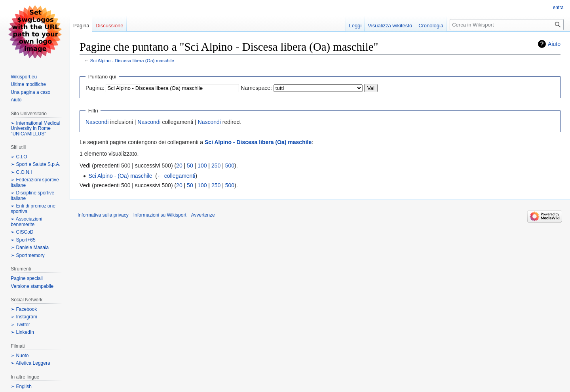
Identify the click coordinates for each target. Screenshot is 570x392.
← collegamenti (176, 176)
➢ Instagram (24, 317)
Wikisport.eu (24, 77)
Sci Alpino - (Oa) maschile (120, 176)
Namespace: (256, 88)
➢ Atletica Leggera (30, 363)
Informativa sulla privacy (103, 215)
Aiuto (554, 44)
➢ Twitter (20, 325)
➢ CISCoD (22, 232)
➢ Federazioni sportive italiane (35, 183)
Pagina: (95, 88)
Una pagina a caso (30, 92)
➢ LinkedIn (22, 332)
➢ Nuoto (20, 356)
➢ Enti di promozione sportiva (33, 209)
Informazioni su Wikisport (160, 215)
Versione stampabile (32, 286)
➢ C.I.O (19, 157)
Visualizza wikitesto (390, 26)
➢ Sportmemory (28, 255)
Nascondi (97, 122)
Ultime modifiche (28, 84)
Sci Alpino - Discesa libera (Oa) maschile (132, 60)
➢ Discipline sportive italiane (32, 196)
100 (202, 166)
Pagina (81, 26)
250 (216, 166)
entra (558, 8)
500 (230, 166)
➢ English (21, 386)
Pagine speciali (27, 278)
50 (190, 166)
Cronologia (431, 26)
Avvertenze (203, 215)
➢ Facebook (24, 309)
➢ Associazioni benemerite (26, 222)
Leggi (355, 26)
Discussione (109, 26)
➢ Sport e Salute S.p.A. (35, 164)
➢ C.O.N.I (21, 172)
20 (179, 166)
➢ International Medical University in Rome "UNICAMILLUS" (35, 128)
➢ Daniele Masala (30, 247)
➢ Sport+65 (23, 240)
